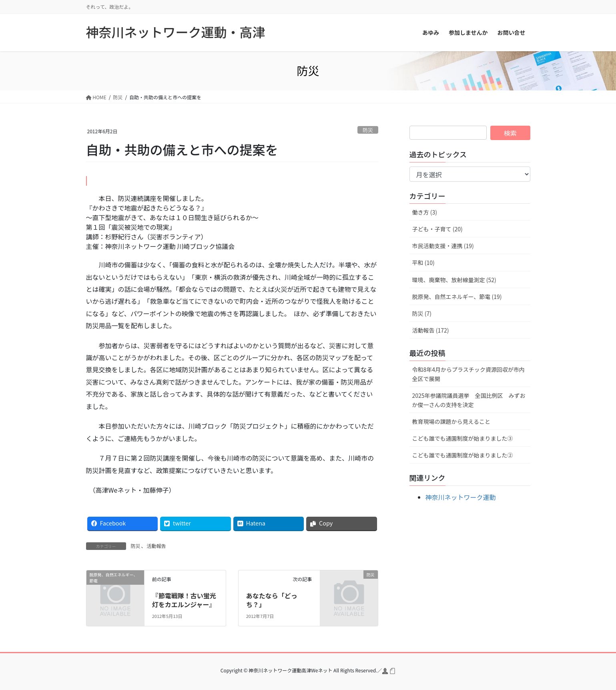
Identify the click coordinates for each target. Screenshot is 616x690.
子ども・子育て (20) (437, 229)
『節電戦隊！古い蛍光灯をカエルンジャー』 (184, 600)
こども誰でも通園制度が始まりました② (463, 455)
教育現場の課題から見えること (451, 421)
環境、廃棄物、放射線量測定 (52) (454, 280)
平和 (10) (423, 263)
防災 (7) (422, 313)
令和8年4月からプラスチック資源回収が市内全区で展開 (469, 374)
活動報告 (157, 546)
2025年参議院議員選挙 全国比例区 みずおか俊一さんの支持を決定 (469, 400)
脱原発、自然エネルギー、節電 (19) (457, 297)
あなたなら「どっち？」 (272, 600)
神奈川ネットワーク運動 (461, 497)
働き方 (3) (425, 212)
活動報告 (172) (431, 330)
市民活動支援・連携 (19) (443, 246)
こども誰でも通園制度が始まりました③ (463, 438)
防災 (368, 130)
